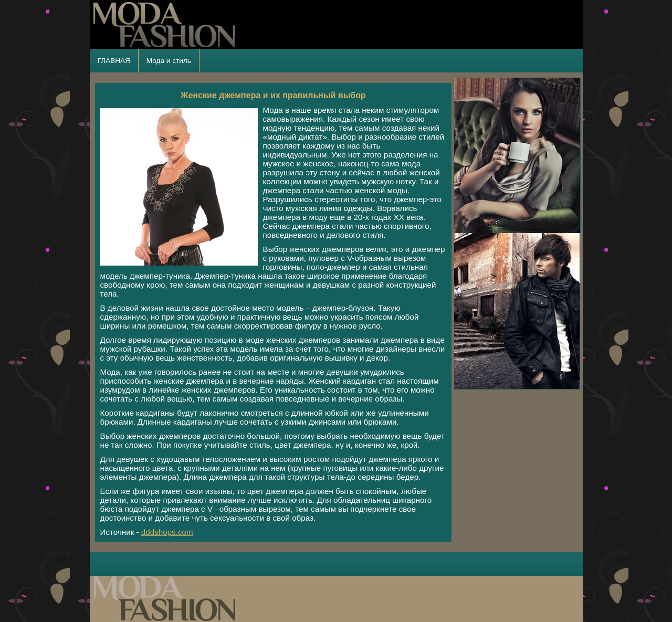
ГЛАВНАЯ (114, 61)
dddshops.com (167, 532)
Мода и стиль (169, 61)
